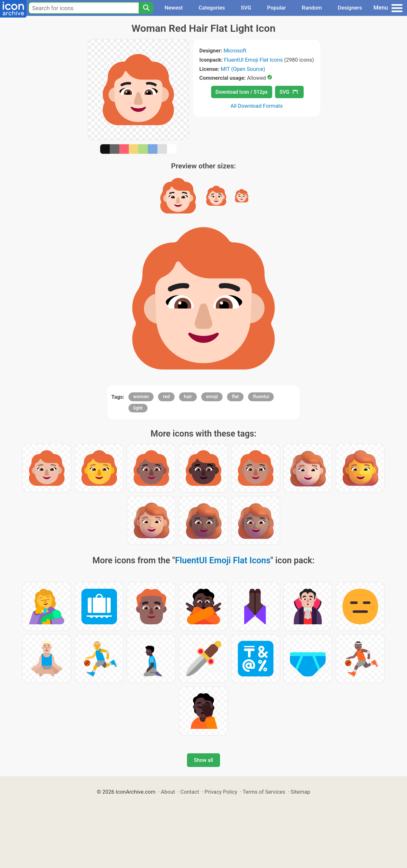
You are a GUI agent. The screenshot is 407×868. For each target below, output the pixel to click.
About (168, 792)
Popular (276, 8)
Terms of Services (264, 792)
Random (312, 8)
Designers (350, 8)
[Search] (146, 8)
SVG (246, 8)
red (166, 397)
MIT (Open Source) (243, 69)
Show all (203, 760)
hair (188, 397)
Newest (173, 8)
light (138, 408)
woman (141, 397)
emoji (212, 397)
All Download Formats (257, 106)
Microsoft (235, 51)
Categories (212, 8)
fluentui (261, 397)
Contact (190, 792)
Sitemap (300, 792)
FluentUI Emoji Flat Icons (253, 60)
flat (235, 397)
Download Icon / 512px (242, 92)
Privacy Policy (221, 792)
